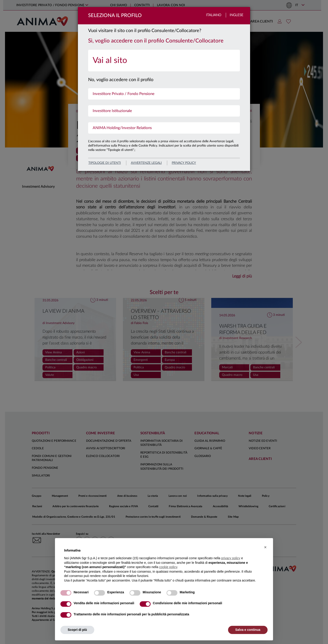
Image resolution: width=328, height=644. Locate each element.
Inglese (236, 15)
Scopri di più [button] (77, 630)
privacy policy (184, 163)
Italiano (214, 15)
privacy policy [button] (231, 558)
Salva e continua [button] (248, 630)
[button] (265, 547)
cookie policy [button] (168, 567)
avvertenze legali (146, 163)
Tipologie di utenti (105, 163)
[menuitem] (164, 61)
